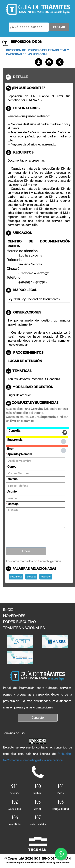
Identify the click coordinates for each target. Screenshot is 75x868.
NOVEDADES (14, 616)
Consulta (38, 428)
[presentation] (36, 536)
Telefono (12, 479)
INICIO (8, 610)
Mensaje (13, 504)
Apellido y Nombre (20, 454)
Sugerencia (37, 437)
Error (37, 446)
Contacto (38, 718)
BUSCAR (59, 27)
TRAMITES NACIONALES (24, 628)
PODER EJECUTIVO (19, 622)
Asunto (12, 492)
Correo (12, 467)
